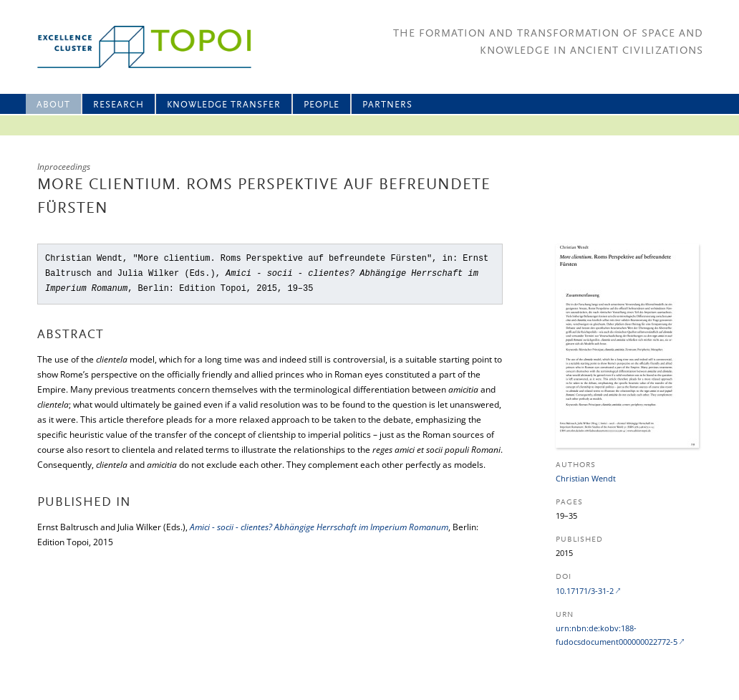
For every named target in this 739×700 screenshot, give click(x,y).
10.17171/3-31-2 (585, 591)
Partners (387, 105)
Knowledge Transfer (224, 105)
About (53, 105)
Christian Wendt (586, 478)
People (322, 105)
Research (119, 105)
